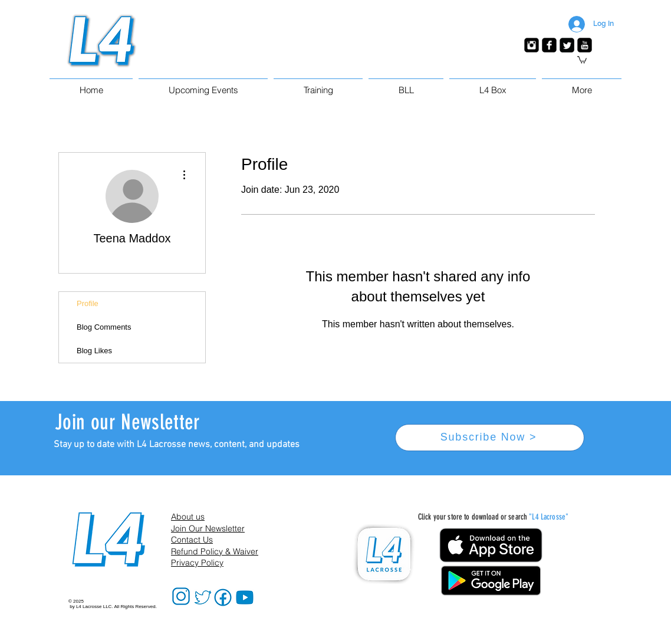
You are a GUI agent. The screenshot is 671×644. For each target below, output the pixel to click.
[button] (582, 59)
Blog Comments (104, 327)
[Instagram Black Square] (532, 45)
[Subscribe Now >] (490, 438)
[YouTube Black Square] (585, 45)
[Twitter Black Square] (567, 45)
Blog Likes (94, 351)
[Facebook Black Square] (549, 45)
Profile (88, 303)
